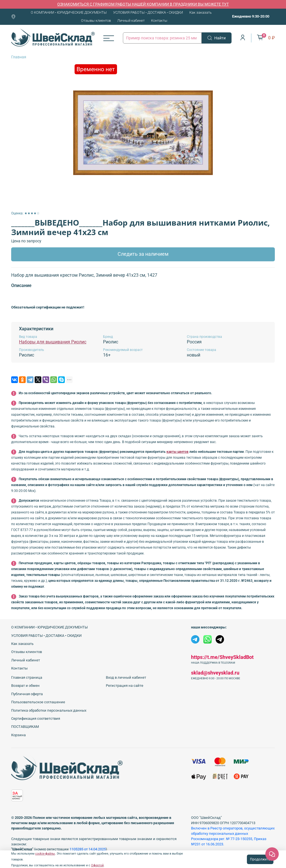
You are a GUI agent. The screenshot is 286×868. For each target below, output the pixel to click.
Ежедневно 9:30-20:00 (251, 16)
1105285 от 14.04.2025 (88, 849)
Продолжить (260, 859)
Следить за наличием (143, 254)
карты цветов (177, 452)
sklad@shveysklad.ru (215, 673)
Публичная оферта (27, 694)
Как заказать (201, 12)
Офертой (97, 865)
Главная (19, 57)
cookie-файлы (45, 854)
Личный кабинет (131, 21)
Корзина (18, 735)
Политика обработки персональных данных (49, 710)
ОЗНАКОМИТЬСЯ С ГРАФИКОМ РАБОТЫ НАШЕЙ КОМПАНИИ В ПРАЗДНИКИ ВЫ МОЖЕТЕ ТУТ (143, 4)
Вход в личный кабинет (126, 677)
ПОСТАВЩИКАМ (25, 727)
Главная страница (27, 677)
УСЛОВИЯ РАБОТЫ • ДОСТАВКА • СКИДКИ (148, 12)
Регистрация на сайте (125, 686)
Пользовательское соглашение (38, 702)
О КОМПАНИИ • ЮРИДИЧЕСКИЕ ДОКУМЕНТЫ (69, 12)
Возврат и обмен (25, 686)
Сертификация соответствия (36, 718)
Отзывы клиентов (96, 21)
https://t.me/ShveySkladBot (222, 657)
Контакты (159, 21)
